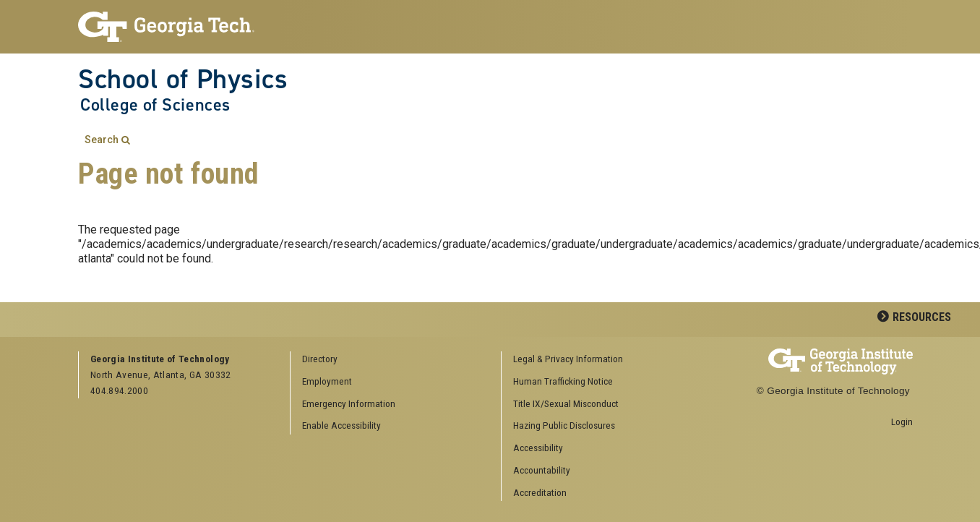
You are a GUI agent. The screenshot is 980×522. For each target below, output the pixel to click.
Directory (320, 359)
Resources (922, 317)
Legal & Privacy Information (568, 359)
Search (102, 140)
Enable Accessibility (341, 425)
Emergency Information (349, 403)
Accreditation (540, 492)
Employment (327, 381)
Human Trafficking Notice (563, 381)
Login (902, 422)
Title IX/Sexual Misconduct (566, 403)
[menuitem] (602, 360)
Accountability (542, 470)
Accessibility (538, 448)
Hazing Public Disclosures (564, 425)
